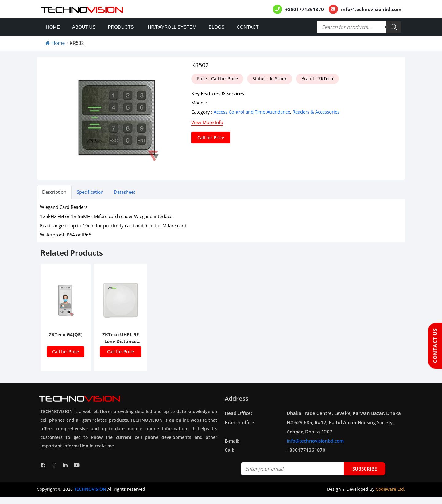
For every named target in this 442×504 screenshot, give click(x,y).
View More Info (207, 122)
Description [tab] (54, 192)
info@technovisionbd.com (371, 9)
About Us (84, 27)
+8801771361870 (304, 9)
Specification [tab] (90, 192)
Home (53, 27)
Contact (248, 27)
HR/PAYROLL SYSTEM (172, 27)
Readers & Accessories (316, 112)
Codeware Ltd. (390, 489)
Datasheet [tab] (124, 192)
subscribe (365, 469)
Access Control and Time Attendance (252, 112)
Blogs (217, 27)
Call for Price (211, 137)
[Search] (394, 27)
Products (121, 27)
